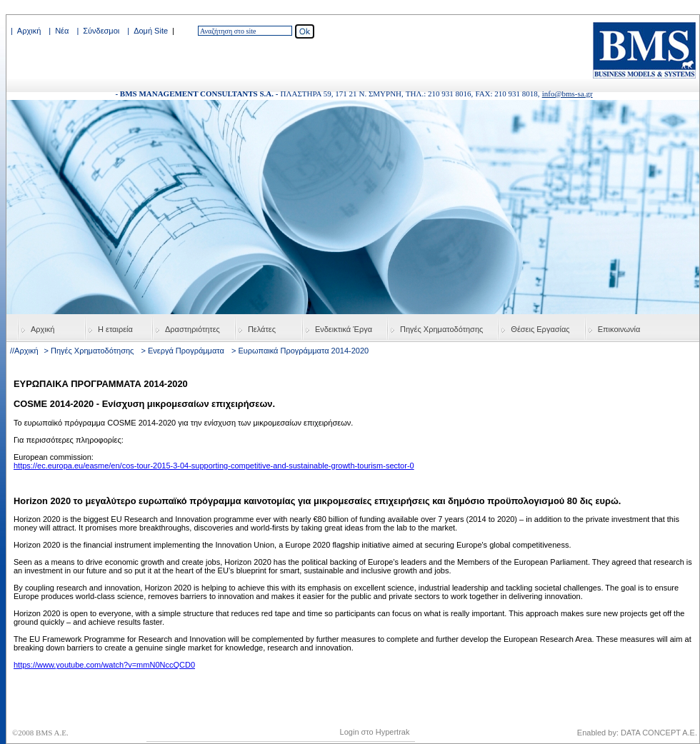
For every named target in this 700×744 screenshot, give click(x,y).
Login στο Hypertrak (375, 732)
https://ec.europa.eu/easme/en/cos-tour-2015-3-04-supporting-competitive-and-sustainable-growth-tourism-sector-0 (214, 466)
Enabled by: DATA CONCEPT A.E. (637, 733)
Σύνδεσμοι (101, 31)
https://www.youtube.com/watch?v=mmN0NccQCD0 (104, 665)
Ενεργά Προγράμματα (186, 351)
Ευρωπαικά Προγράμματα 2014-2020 (303, 351)
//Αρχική (24, 351)
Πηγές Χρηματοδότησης (92, 351)
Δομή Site (151, 31)
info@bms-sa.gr (567, 94)
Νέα (62, 31)
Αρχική (29, 31)
